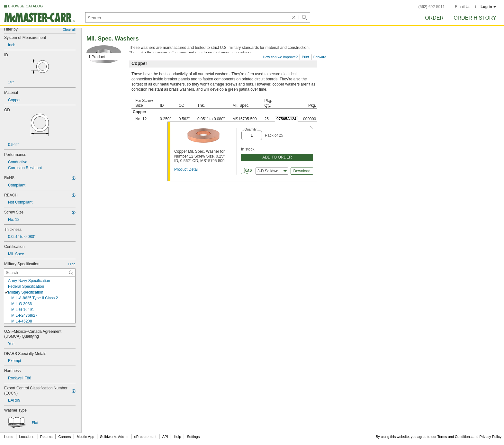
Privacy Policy (491, 437)
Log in (488, 7)
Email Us (463, 7)
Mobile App (85, 437)
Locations (27, 437)
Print (306, 57)
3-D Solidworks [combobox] (272, 171)
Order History (475, 18)
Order (434, 18)
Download (302, 171)
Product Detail (186, 169)
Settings (193, 437)
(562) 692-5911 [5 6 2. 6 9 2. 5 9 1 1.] (432, 7)
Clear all (69, 30)
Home (9, 437)
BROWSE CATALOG (25, 6)
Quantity (251, 129)
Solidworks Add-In (114, 437)
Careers (64, 437)
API (165, 437)
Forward (320, 57)
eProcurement (145, 437)
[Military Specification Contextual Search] (40, 273)
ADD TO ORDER (277, 157)
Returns (46, 437)
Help (178, 437)
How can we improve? (280, 57)
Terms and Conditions (455, 437)
